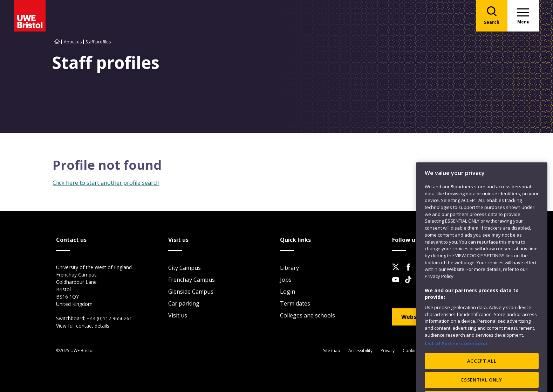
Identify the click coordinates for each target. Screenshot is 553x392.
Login (288, 292)
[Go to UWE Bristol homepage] (57, 42)
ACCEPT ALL (482, 377)
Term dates (295, 303)
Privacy (388, 351)
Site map (332, 351)
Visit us (178, 315)
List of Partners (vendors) (456, 359)
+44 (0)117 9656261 (109, 318)
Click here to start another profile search (106, 183)
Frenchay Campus (192, 280)
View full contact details (83, 326)
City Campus (185, 268)
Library (289, 268)
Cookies (411, 351)
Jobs (286, 280)
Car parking (184, 303)
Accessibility (360, 351)
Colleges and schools (308, 315)
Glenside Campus (191, 292)
